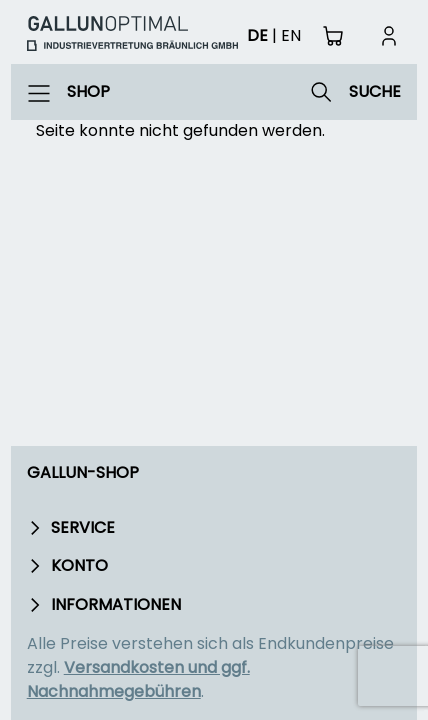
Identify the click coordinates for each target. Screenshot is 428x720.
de (257, 35)
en (291, 35)
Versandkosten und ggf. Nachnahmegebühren (138, 679)
